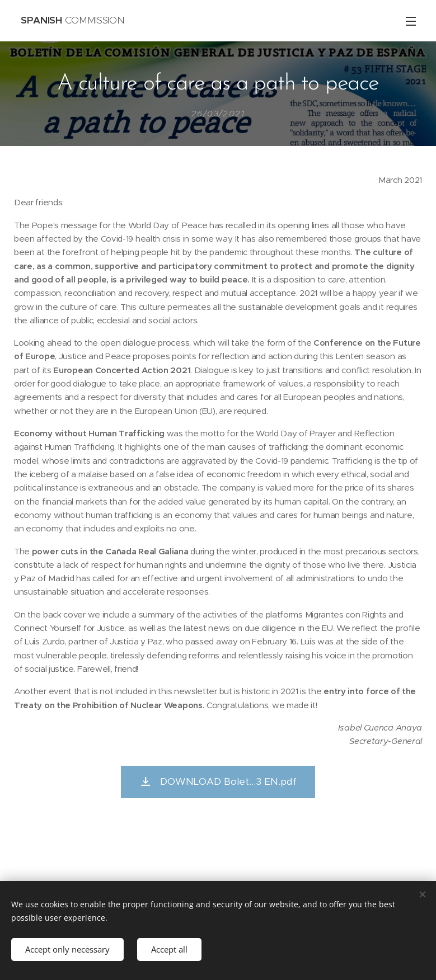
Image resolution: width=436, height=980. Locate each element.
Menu (411, 21)
